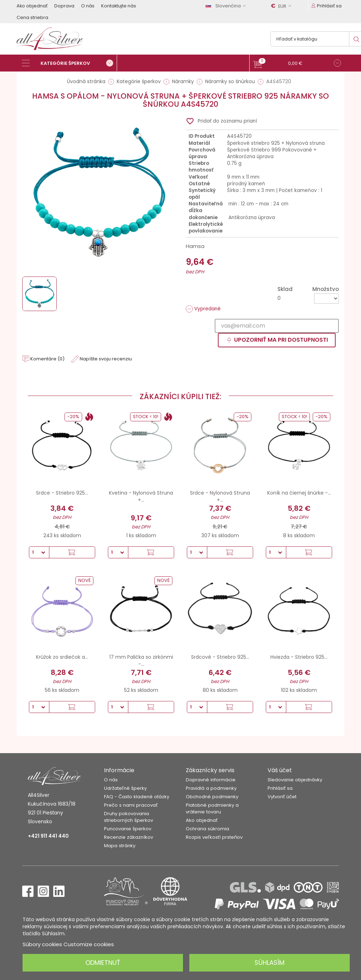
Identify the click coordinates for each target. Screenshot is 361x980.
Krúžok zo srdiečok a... (62, 657)
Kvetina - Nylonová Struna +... (141, 496)
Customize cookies (89, 944)
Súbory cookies (42, 944)
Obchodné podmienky (212, 797)
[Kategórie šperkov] (69, 63)
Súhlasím (270, 963)
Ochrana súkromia (207, 829)
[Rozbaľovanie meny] (282, 6)
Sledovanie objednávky (295, 780)
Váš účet (280, 770)
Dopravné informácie (211, 780)
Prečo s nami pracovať (131, 805)
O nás (88, 6)
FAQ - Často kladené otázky (137, 797)
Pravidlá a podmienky (211, 788)
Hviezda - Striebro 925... (299, 657)
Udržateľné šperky (125, 788)
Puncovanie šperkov (128, 829)
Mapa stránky (120, 846)
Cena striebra (32, 17)
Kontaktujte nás (119, 6)
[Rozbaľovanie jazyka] (227, 6)
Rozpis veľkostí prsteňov (214, 837)
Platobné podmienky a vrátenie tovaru (212, 808)
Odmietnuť (103, 963)
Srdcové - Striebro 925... (220, 657)
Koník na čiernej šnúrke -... (299, 493)
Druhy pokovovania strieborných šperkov (129, 817)
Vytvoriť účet (282, 797)
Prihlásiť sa (280, 788)
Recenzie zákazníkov (129, 837)
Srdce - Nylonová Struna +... (220, 496)
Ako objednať (32, 6)
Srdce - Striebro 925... (62, 493)
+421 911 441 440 (48, 836)
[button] (297, 64)
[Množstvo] (326, 299)
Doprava (64, 6)
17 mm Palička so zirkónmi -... (141, 660)
